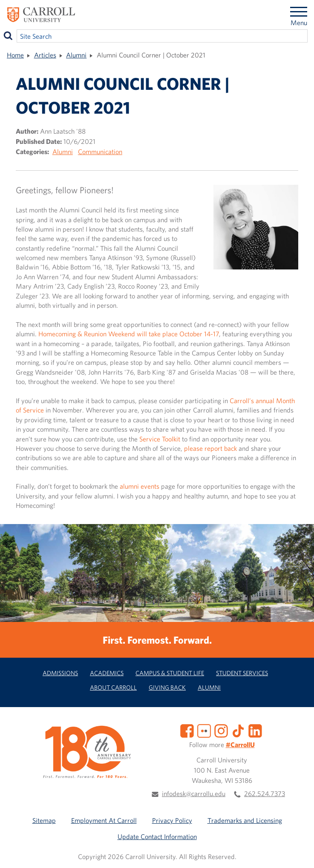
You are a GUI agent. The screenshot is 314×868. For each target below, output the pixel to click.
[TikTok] (238, 730)
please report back (210, 448)
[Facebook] (187, 730)
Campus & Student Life (170, 673)
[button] (298, 852)
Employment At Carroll (104, 820)
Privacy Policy (172, 820)
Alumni (76, 55)
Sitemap (44, 820)
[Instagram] (221, 730)
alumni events (140, 486)
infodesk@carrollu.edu (194, 794)
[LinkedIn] (255, 730)
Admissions (60, 673)
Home (15, 55)
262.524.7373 (265, 794)
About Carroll (113, 687)
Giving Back (167, 687)
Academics (107, 673)
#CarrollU (240, 745)
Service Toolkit (160, 439)
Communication (100, 152)
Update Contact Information (157, 836)
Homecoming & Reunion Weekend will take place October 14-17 (129, 334)
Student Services (242, 673)
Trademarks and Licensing (245, 820)
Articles (45, 55)
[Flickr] (204, 730)
